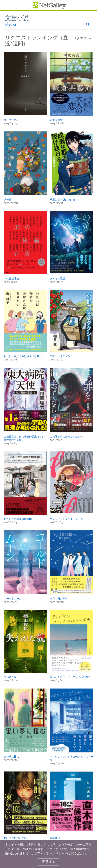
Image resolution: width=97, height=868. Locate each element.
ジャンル (11, 25)
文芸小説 (17, 18)
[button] (26, 83)
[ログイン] (7, 5)
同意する (49, 862)
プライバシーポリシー (49, 853)
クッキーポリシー (70, 845)
